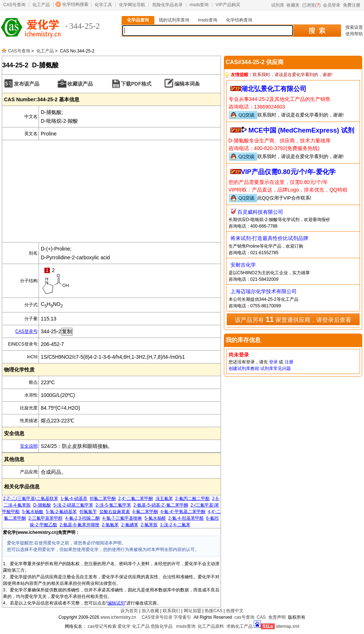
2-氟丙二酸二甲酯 (192, 499)
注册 (289, 362)
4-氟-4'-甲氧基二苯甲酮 (183, 512)
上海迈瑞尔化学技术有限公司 (264, 291)
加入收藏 (150, 611)
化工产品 (41, 5)
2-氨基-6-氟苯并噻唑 (80, 525)
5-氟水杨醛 (155, 518)
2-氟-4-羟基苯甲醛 (186, 518)
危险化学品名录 (167, 5)
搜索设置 (354, 27)
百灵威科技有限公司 (260, 212)
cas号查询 (244, 617)
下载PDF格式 (136, 84)
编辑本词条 (187, 84)
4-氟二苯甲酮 (145, 512)
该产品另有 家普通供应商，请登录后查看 (293, 319)
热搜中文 (235, 611)
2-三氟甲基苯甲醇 (46, 518)
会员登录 (332, 5)
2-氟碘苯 (130, 525)
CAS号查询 (14, 5)
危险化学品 (162, 626)
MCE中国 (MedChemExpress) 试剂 (301, 130)
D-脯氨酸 (42, 505)
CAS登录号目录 (157, 617)
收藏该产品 (80, 84)
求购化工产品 (240, 626)
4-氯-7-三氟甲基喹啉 (122, 518)
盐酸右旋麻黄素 (115, 512)
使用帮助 (354, 34)
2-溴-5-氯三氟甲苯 (113, 505)
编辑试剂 (116, 603)
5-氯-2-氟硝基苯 (61, 512)
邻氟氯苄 (88, 512)
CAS (261, 617)
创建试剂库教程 (244, 369)
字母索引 (182, 617)
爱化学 (124, 626)
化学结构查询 (239, 20)
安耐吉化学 (243, 265)
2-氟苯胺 (149, 525)
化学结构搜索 (75, 4)
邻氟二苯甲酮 (103, 499)
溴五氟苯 (164, 499)
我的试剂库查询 (174, 20)
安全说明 (29, 446)
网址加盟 (193, 611)
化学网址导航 (132, 5)
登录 (273, 362)
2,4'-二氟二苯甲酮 (136, 499)
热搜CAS (213, 611)
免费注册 (352, 5)
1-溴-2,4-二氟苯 (175, 525)
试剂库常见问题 (276, 369)
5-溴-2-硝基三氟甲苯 (73, 505)
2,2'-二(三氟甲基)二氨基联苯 (31, 499)
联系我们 (171, 611)
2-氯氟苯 (110, 525)
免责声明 (277, 617)
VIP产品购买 (228, 5)
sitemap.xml (288, 626)
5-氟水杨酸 (33, 512)
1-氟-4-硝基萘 (74, 499)
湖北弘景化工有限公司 (274, 89)
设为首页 (129, 611)
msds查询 (199, 5)
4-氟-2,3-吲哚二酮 (82, 518)
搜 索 (317, 31)
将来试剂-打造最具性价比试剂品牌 (270, 238)
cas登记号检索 (102, 626)
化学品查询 (138, 20)
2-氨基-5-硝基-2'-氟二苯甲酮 (161, 505)
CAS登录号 (26, 331)
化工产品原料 (211, 626)
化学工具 (103, 5)
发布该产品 (27, 84)
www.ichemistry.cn (118, 617)
